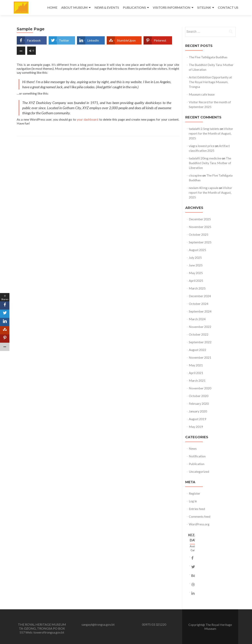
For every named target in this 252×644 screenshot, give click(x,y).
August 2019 (197, 419)
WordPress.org (199, 524)
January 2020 (198, 411)
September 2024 (200, 311)
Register (195, 493)
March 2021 (197, 380)
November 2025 (200, 227)
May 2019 (196, 427)
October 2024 (199, 304)
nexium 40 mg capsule (204, 188)
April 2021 (196, 373)
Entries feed (197, 509)
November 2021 (200, 357)
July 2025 (195, 257)
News (193, 448)
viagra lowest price (202, 146)
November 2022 (200, 327)
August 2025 (197, 250)
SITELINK (204, 7)
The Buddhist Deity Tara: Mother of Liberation (210, 163)
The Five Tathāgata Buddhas (208, 57)
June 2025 (196, 265)
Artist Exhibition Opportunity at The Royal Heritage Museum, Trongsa (210, 82)
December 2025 (200, 219)
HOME (52, 7)
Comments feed (200, 516)
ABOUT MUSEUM (74, 7)
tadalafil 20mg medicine (205, 158)
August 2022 (197, 350)
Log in (193, 501)
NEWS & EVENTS (107, 7)
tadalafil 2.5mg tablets (204, 129)
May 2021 (196, 365)
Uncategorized (199, 471)
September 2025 (200, 242)
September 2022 (200, 342)
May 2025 (196, 273)
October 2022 (199, 334)
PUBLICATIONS (134, 7)
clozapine (195, 175)
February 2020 (199, 403)
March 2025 (197, 288)
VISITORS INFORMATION (172, 7)
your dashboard (88, 119)
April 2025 (196, 281)
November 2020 (200, 388)
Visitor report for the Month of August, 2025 (211, 133)
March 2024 (197, 319)
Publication (197, 464)
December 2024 (200, 296)
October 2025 (199, 234)
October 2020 (199, 396)
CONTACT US (228, 7)
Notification (197, 456)
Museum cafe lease (202, 94)
